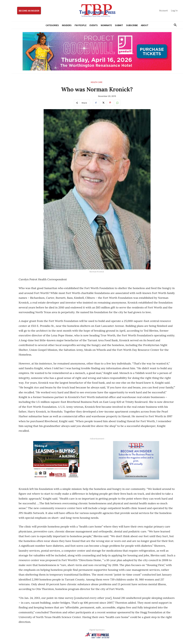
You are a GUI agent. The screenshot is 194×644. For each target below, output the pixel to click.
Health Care (97, 82)
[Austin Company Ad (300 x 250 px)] (56, 460)
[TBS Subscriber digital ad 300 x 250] (136, 460)
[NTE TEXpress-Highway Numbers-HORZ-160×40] (97, 635)
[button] (174, 25)
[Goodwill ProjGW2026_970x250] (97, 51)
